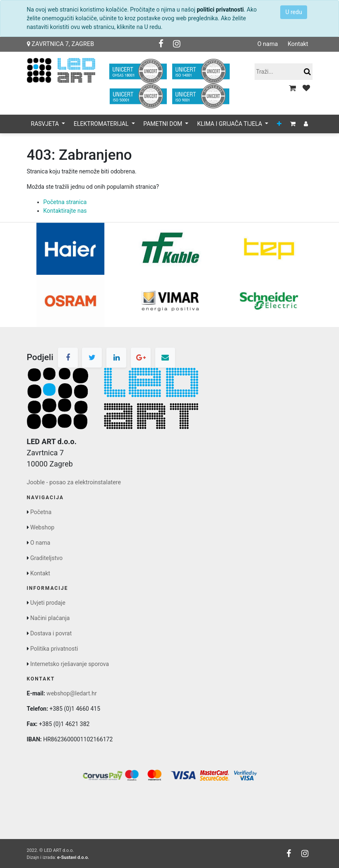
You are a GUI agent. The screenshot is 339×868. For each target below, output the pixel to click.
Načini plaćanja (50, 618)
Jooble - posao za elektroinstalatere (74, 482)
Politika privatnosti (54, 649)
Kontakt (298, 44)
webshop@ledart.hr (71, 693)
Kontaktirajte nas (65, 211)
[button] (279, 124)
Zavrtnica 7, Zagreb (61, 44)
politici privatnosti (220, 10)
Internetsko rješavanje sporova (70, 664)
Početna (41, 512)
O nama (268, 44)
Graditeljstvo (46, 558)
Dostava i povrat (51, 633)
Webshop (42, 527)
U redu (293, 12)
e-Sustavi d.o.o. (73, 857)
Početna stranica (65, 202)
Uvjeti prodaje (48, 603)
